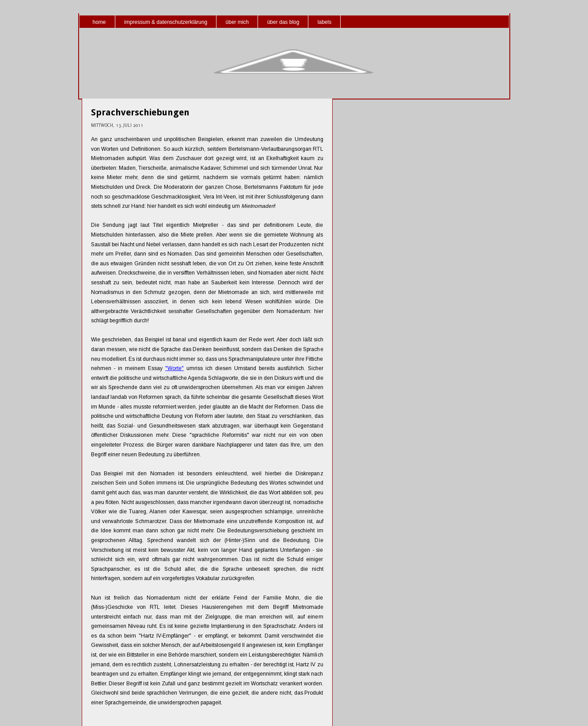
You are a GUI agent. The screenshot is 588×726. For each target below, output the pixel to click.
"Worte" (175, 368)
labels (324, 22)
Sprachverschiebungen (140, 112)
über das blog (283, 22)
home (99, 22)
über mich (237, 22)
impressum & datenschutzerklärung (166, 22)
